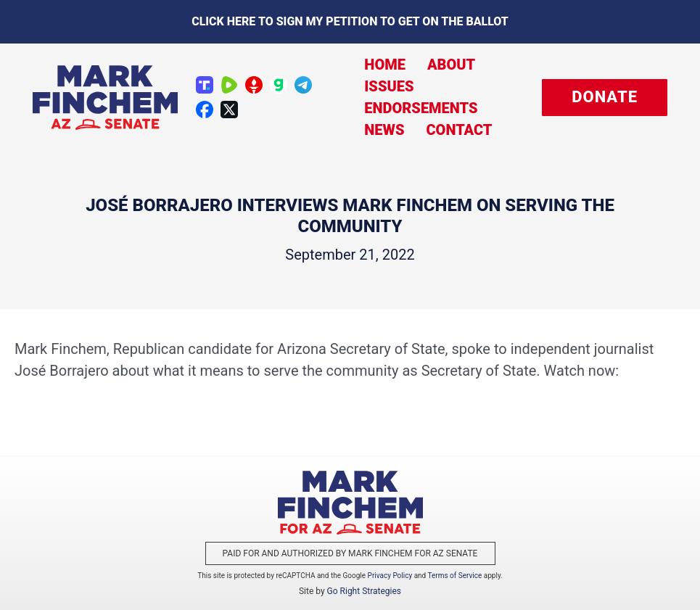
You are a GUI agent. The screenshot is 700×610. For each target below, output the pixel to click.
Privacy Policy (390, 576)
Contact (459, 130)
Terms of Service (455, 576)
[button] (605, 98)
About (451, 65)
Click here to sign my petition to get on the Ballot (350, 21)
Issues (389, 86)
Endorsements (421, 108)
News (384, 130)
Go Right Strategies (364, 591)
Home (385, 65)
